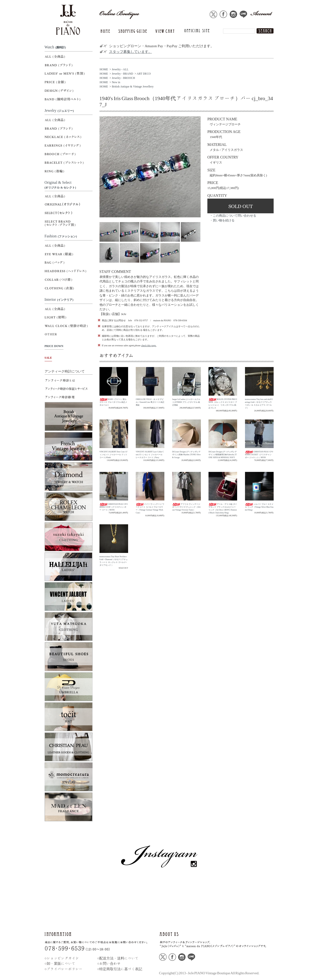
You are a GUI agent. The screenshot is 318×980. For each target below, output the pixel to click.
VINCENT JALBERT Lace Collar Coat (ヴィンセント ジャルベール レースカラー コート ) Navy (150, 455)
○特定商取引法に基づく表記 (120, 969)
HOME (104, 69)
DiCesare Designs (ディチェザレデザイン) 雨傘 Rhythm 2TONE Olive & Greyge (186, 455)
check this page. (149, 345)
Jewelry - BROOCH (123, 78)
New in (116, 82)
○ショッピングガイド (62, 958)
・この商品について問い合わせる (233, 216)
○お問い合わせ (109, 963)
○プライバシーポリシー (64, 969)
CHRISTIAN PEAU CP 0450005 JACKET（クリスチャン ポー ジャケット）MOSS (259, 455)
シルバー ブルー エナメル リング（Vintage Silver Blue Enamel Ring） (259, 507)
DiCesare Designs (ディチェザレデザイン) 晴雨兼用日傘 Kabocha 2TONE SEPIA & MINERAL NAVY (223, 455)
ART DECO (144, 74)
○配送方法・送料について (118, 958)
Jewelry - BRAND (123, 74)
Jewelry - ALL (120, 69)
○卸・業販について (60, 963)
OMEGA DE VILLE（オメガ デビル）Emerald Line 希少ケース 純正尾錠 (150, 402)
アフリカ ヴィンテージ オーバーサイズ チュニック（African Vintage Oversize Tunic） (186, 507)
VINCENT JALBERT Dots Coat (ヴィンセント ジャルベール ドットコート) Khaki (113, 455)
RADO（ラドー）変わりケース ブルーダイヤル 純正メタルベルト (113, 402)
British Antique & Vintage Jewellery (133, 87)
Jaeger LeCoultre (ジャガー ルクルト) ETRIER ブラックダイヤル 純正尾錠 (186, 402)
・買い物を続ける (222, 220)
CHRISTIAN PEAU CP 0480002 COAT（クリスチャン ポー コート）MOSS (114, 507)
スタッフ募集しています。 (130, 52)
